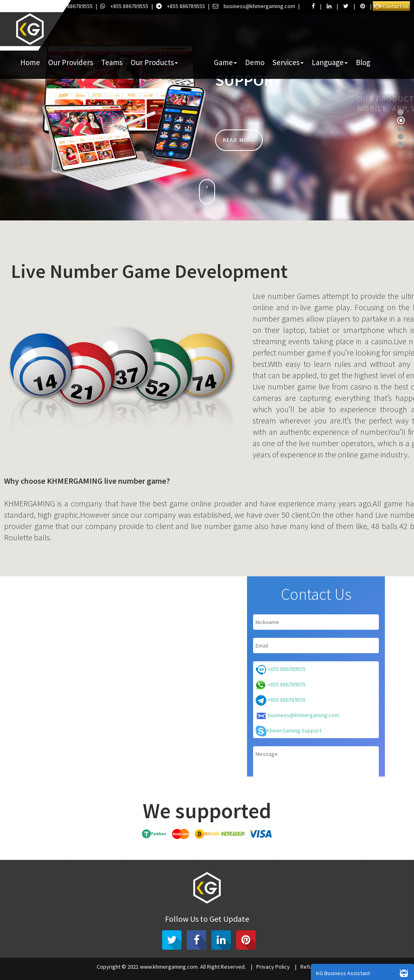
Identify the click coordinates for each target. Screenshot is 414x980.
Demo (255, 62)
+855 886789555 (69, 6)
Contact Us (391, 6)
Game (225, 62)
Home (30, 62)
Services (288, 62)
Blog (363, 62)
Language (330, 62)
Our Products (154, 62)
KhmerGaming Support (288, 731)
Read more (239, 140)
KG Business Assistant (364, 973)
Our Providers (71, 62)
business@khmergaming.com (254, 6)
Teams (112, 62)
